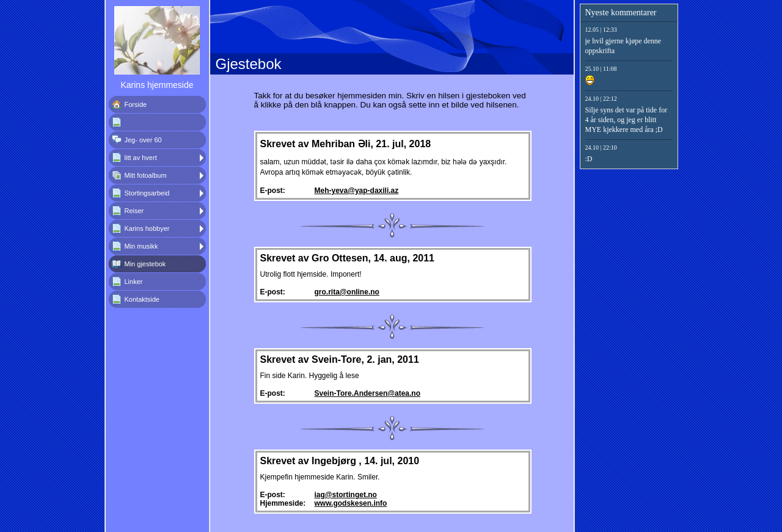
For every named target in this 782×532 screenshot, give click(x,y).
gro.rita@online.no (347, 292)
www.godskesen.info (351, 503)
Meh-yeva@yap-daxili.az (357, 191)
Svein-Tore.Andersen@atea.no (368, 393)
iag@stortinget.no (346, 495)
